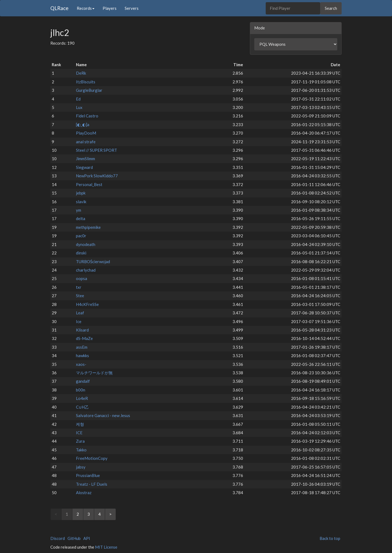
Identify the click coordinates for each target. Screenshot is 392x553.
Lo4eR (82, 398)
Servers (132, 8)
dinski (81, 253)
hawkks (82, 355)
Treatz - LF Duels (92, 484)
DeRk (81, 73)
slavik (81, 202)
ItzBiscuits (86, 82)
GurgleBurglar (89, 90)
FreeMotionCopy (92, 458)
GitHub (74, 538)
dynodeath (86, 244)
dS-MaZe (84, 338)
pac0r (81, 236)
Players (110, 8)
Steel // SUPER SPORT (97, 150)
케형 (80, 424)
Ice (79, 321)
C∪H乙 (82, 407)
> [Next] (110, 514)
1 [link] (67, 514)
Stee (80, 296)
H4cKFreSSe (87, 304)
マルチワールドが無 (94, 373)
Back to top (330, 538)
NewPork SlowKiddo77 (97, 176)
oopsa (82, 278)
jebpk (81, 193)
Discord (58, 538)
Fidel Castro (87, 116)
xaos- (81, 364)
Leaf (80, 313)
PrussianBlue (88, 475)
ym (79, 210)
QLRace (59, 8)
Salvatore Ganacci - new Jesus (103, 415)
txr (79, 287)
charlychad (86, 270)
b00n (81, 390)
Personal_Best (89, 184)
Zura (80, 441)
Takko (81, 450)
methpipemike (88, 227)
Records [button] (86, 8)
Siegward (84, 167)
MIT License (106, 547)
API (87, 538)
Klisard (82, 330)
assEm (82, 347)
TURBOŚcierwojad (93, 262)
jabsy (81, 467)
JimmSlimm (85, 159)
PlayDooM (86, 133)
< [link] (56, 514)
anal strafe (86, 142)
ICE (79, 433)
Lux (79, 107)
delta (81, 218)
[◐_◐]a (83, 124)
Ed (78, 99)
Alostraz (84, 493)
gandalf (83, 381)
